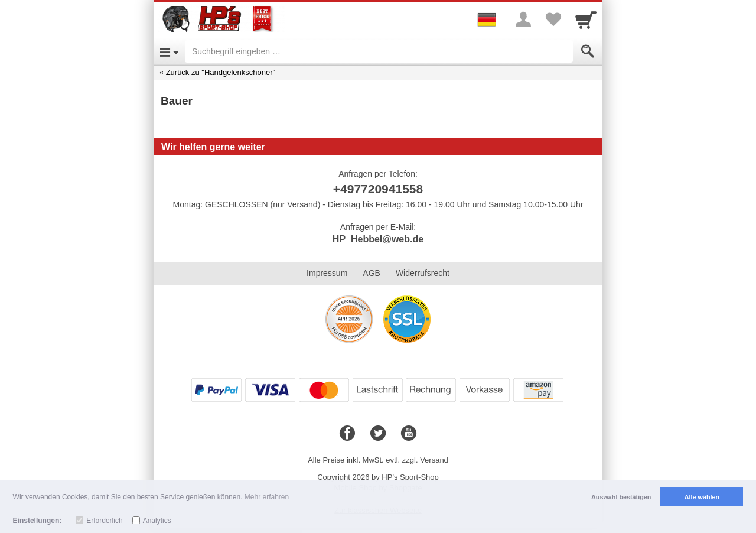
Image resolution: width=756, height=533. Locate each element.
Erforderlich (104, 521)
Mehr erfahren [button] (267, 497)
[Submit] (588, 51)
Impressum (327, 273)
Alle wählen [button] (702, 497)
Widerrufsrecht (423, 273)
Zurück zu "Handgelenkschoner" (221, 72)
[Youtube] (409, 434)
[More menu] (523, 19)
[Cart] (586, 19)
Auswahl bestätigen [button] (621, 497)
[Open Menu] (169, 51)
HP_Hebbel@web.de (378, 239)
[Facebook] (347, 434)
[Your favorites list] (553, 19)
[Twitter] (378, 434)
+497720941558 (378, 189)
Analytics (157, 521)
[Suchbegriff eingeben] (379, 51)
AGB (372, 273)
